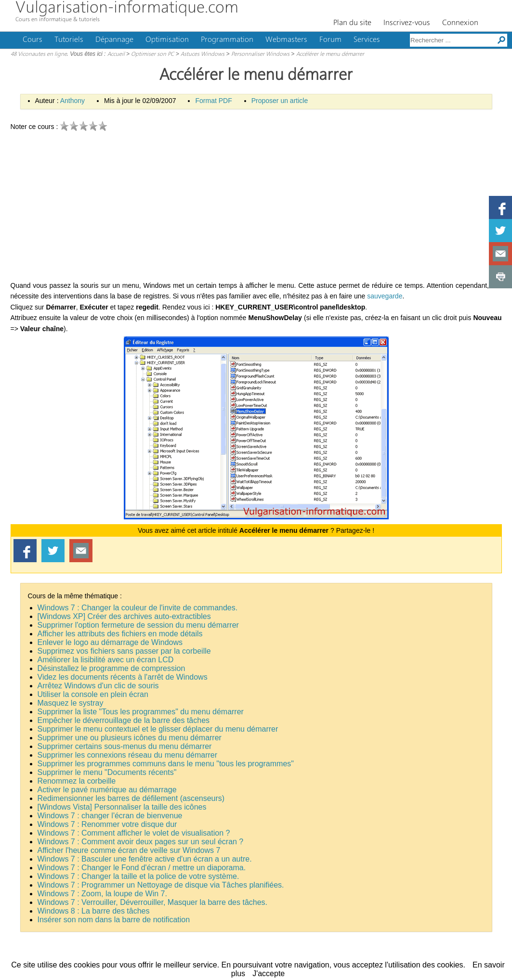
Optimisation (167, 40)
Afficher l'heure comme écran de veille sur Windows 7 (129, 850)
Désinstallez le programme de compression (112, 668)
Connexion (460, 23)
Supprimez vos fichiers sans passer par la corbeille (124, 651)
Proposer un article (280, 101)
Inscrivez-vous (407, 23)
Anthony (72, 101)
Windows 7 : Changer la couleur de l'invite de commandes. (138, 608)
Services (367, 40)
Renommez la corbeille (77, 781)
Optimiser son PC (152, 54)
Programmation (227, 40)
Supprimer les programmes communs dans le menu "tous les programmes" (166, 764)
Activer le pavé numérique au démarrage (107, 790)
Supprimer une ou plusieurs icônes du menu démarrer (130, 738)
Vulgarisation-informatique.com (127, 8)
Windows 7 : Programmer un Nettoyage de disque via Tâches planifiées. (161, 885)
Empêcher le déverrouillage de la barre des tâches (124, 720)
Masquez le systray (71, 703)
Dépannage (114, 40)
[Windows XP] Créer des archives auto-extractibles (124, 616)
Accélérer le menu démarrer (330, 54)
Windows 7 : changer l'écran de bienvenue (110, 816)
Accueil (116, 54)
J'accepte (269, 974)
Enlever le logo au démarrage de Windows (110, 642)
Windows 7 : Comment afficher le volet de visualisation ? (134, 833)
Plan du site (352, 23)
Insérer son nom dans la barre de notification (114, 920)
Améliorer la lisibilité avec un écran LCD (106, 660)
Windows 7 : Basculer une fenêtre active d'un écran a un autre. (145, 859)
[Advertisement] (256, 208)
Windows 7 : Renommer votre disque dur (107, 824)
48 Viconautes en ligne (39, 54)
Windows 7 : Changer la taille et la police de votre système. (138, 876)
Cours (33, 40)
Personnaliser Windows (260, 54)
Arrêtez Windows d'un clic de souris (98, 686)
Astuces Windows (203, 54)
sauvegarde (385, 296)
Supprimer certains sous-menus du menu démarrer (125, 746)
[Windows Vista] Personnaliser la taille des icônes (122, 807)
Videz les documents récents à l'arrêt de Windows (123, 677)
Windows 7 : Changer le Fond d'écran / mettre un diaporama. (142, 868)
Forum (330, 40)
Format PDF (213, 101)
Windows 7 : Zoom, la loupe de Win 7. (102, 894)
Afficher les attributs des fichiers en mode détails (120, 634)
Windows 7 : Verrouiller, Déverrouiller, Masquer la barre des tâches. (153, 902)
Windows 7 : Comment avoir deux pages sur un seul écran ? (141, 842)
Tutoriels (69, 40)
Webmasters (286, 40)
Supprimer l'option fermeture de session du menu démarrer (138, 625)
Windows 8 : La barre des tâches (94, 911)
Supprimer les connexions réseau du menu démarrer (128, 755)
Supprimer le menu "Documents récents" (107, 772)
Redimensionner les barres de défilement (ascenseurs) (131, 798)
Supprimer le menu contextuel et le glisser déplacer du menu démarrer (158, 729)
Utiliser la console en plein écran (93, 694)
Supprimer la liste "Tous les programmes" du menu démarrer (141, 712)
